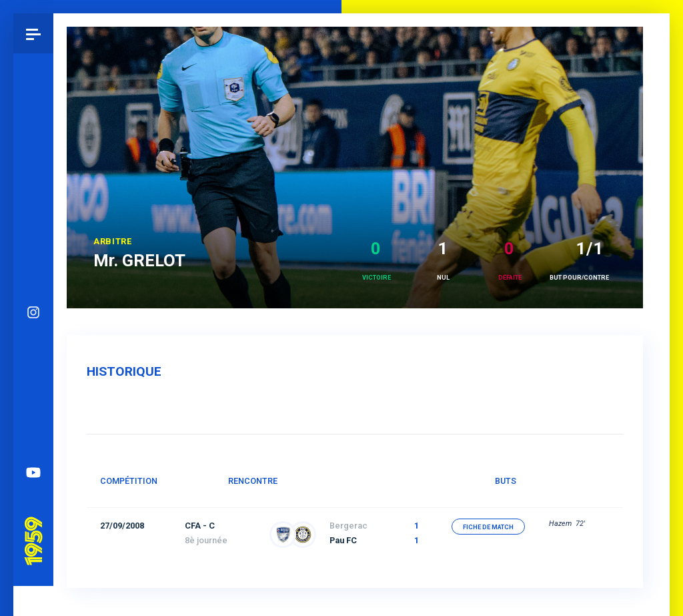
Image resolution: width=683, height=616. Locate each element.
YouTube (33, 426)
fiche (488, 527)
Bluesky (33, 306)
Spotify (33, 386)
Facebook (33, 346)
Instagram (33, 266)
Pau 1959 (37, 478)
